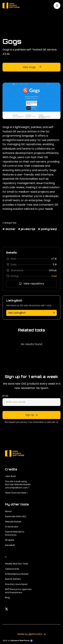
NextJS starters (13, 579)
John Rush (10, 476)
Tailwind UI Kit (12, 569)
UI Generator (12, 527)
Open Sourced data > (16, 493)
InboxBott (10, 545)
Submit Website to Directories (15, 533)
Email (5, 396)
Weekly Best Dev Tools (17, 564)
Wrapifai (10, 540)
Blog (7, 597)
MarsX (8, 511)
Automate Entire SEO (16, 516)
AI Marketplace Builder (17, 574)
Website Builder (13, 522)
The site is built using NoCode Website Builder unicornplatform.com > (18, 485)
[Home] (12, 6)
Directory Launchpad (16, 584)
